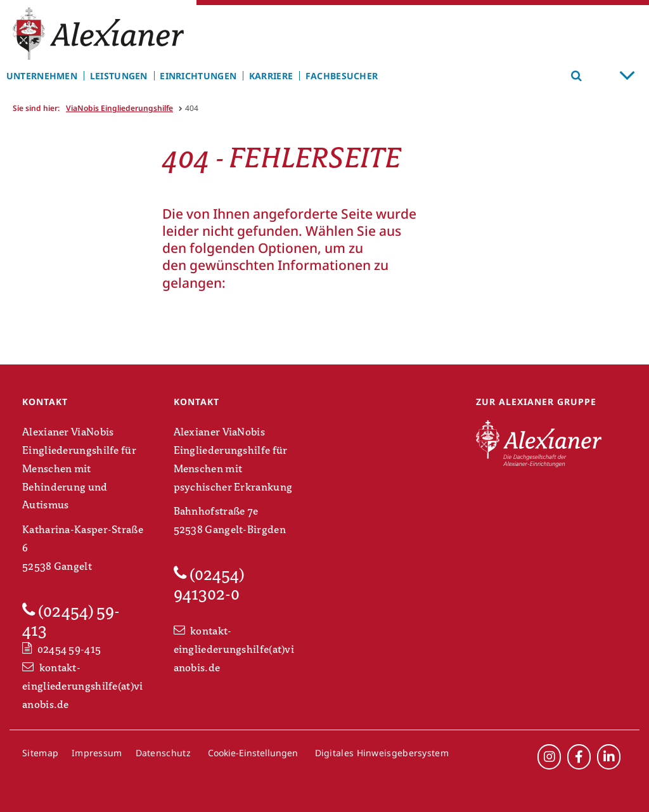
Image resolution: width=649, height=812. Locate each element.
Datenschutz (163, 753)
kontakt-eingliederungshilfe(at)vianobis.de (83, 686)
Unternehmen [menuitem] (42, 76)
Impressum (97, 753)
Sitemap (40, 753)
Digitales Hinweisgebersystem (382, 753)
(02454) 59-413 (71, 621)
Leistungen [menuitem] (119, 76)
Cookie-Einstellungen (253, 753)
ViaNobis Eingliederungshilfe (119, 108)
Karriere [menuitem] (271, 76)
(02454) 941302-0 (209, 584)
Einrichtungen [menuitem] (198, 76)
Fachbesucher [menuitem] (342, 76)
